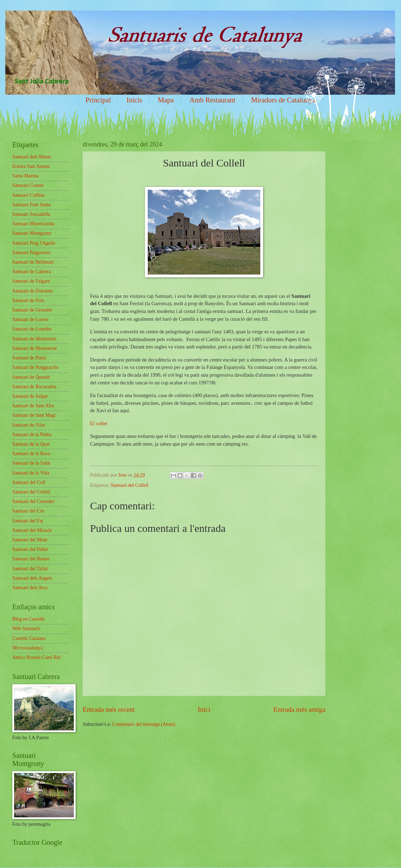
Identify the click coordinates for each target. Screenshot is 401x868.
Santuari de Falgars (31, 281)
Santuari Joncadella (31, 214)
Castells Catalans (29, 638)
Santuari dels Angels (32, 578)
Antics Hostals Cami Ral (36, 657)
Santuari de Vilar (29, 425)
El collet (99, 423)
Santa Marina (25, 176)
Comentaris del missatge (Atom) (144, 724)
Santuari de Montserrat (34, 348)
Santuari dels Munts (32, 157)
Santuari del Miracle (32, 530)
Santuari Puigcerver (31, 253)
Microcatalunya (28, 648)
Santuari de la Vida (31, 473)
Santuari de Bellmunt (33, 262)
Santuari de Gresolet (32, 310)
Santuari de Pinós (29, 358)
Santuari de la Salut (31, 463)
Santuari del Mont (30, 540)
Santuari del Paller (30, 549)
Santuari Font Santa (31, 205)
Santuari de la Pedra (32, 435)
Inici (204, 709)
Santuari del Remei (31, 559)
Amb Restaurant (213, 100)
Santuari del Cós (28, 511)
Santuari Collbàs (28, 195)
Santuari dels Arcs (30, 588)
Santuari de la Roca (31, 454)
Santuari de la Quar (31, 444)
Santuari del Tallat (30, 569)
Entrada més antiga (299, 709)
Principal (98, 100)
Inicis (134, 100)
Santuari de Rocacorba (34, 387)
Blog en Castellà (28, 619)
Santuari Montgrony (32, 233)
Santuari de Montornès (34, 339)
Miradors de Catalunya (283, 100)
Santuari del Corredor (33, 501)
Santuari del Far (28, 521)
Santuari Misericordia (33, 224)
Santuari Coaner (28, 185)
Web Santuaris (26, 628)
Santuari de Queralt (31, 377)
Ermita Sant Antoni (31, 166)
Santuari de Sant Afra (33, 406)
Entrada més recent (109, 709)
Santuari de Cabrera (32, 272)
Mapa (166, 100)
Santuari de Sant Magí (34, 415)
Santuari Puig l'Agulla (34, 243)
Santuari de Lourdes (32, 329)
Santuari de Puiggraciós (35, 367)
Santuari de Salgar (30, 396)
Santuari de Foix (28, 300)
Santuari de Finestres (33, 291)
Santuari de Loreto (30, 319)
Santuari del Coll (29, 482)
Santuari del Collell (130, 485)
